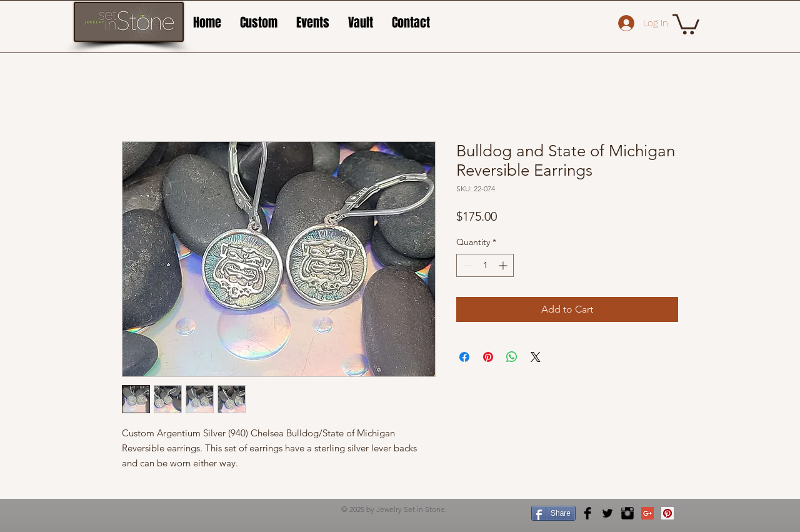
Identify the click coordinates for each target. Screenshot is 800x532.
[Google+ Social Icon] (647, 513)
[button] (686, 23)
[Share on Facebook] (464, 357)
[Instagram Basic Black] (627, 513)
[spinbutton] (485, 265)
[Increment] (504, 265)
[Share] (553, 513)
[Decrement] (466, 265)
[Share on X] (536, 357)
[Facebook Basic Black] (587, 513)
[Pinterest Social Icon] (667, 513)
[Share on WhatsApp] (512, 357)
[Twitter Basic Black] (607, 513)
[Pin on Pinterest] (488, 357)
